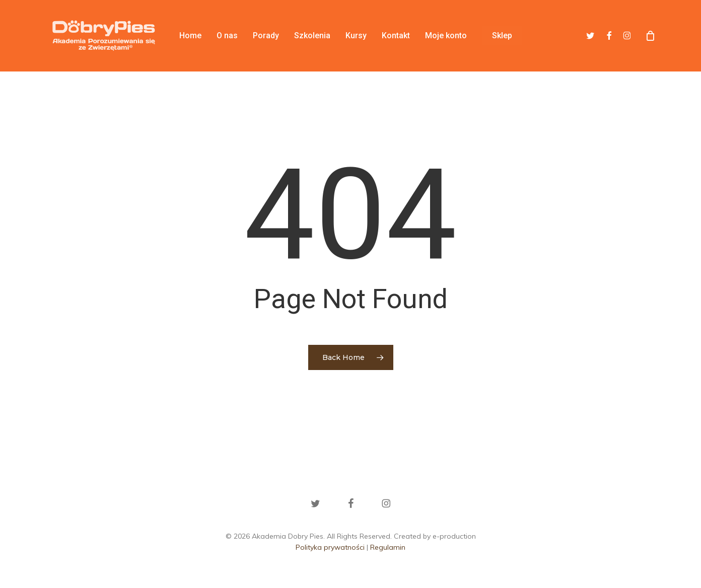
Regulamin (388, 547)
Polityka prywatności (330, 547)
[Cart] (650, 36)
